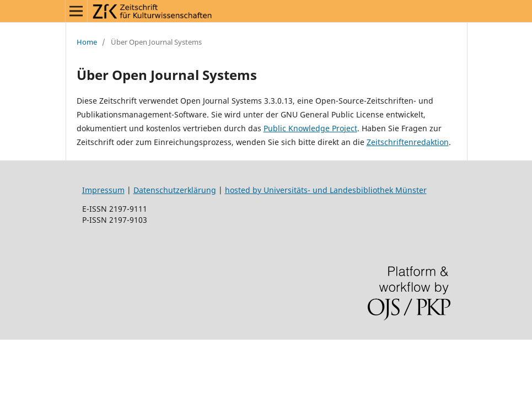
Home (87, 42)
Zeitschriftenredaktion (408, 142)
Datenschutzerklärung (175, 190)
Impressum (103, 190)
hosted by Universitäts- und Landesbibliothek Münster (326, 190)
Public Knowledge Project (310, 128)
